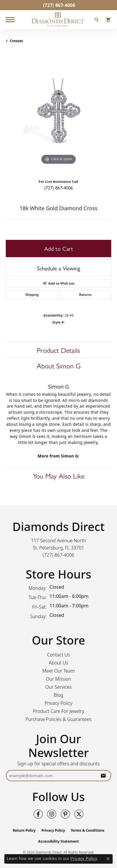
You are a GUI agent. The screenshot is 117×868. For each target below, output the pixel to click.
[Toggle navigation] (10, 20)
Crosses (16, 41)
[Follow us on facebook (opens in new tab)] (38, 814)
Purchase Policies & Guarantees (58, 719)
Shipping (32, 295)
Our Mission (59, 679)
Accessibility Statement (58, 841)
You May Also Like (59, 476)
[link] (59, 5)
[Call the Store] (59, 555)
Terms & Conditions (88, 830)
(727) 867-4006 (58, 188)
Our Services (58, 687)
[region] (58, 113)
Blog (58, 695)
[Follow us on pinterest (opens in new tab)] (65, 814)
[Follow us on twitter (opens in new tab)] (79, 814)
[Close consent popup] (108, 859)
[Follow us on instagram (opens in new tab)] (52, 814)
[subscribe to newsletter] (103, 776)
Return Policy (24, 830)
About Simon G (59, 366)
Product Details (58, 350)
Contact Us (58, 655)
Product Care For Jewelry (58, 711)
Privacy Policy (58, 703)
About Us (58, 663)
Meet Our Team (58, 671)
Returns (85, 295)
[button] (97, 20)
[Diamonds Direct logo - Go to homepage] (59, 20)
